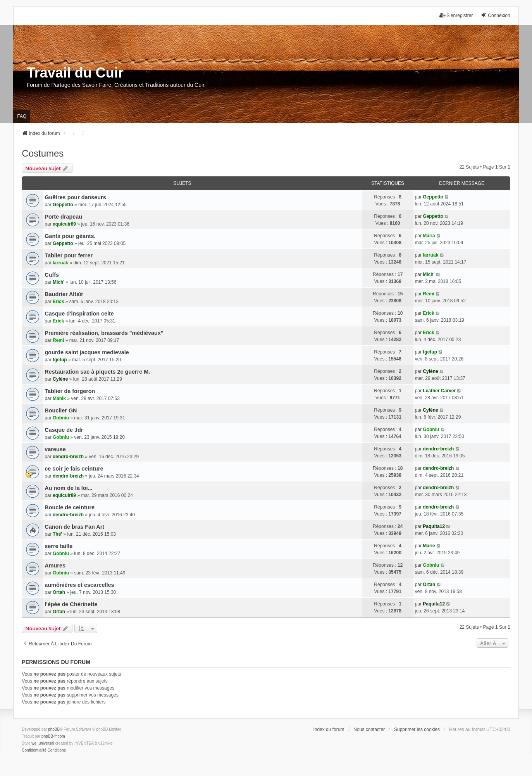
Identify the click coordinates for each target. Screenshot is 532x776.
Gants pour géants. (70, 236)
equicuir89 (64, 224)
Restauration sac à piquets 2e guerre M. (97, 372)
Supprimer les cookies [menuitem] (417, 729)
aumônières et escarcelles (79, 585)
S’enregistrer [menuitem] (456, 15)
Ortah (59, 592)
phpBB (54, 729)
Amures (55, 566)
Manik (59, 398)
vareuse (55, 449)
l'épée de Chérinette (71, 604)
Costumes (43, 153)
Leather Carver (439, 391)
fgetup (60, 360)
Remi (428, 294)
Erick (58, 302)
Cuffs (52, 275)
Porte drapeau (63, 217)
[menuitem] (34, 750)
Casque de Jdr (64, 430)
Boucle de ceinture (70, 507)
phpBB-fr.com (53, 736)
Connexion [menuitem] (495, 15)
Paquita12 (434, 526)
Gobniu (61, 418)
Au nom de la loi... (68, 488)
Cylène (60, 379)
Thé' (57, 534)
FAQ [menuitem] (22, 116)
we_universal (43, 743)
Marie (429, 546)
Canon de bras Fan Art (74, 527)
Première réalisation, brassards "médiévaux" (104, 333)
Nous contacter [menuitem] (369, 729)
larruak (60, 263)
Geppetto (63, 205)
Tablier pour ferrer (69, 255)
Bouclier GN (61, 410)
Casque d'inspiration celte (79, 314)
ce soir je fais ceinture (74, 469)
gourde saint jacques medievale (87, 352)
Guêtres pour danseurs (75, 197)
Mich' (59, 282)
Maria (429, 236)
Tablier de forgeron (70, 391)
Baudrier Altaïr (64, 294)
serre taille (59, 546)
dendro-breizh (68, 457)
